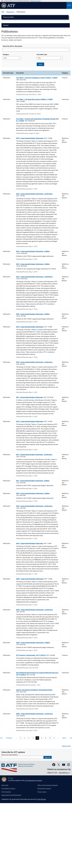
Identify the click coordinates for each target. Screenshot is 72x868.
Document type (42, 55)
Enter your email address (10, 755)
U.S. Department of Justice (33, 781)
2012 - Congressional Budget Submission (30, 421)
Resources (10, 12)
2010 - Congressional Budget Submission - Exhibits (33, 493)
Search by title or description (12, 46)
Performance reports (44, 788)
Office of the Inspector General (48, 785)
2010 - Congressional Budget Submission (30, 543)
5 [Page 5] (29, 738)
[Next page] (65, 738)
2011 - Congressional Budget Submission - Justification (34, 455)
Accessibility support (8, 788)
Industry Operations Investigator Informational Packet (34, 690)
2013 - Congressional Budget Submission (30, 327)
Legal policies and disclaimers (11, 795)
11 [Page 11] (54, 738)
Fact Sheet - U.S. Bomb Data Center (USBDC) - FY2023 (34, 99)
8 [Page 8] (42, 738)
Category (6, 55)
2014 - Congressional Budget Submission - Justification (34, 194)
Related (6, 25)
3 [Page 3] (20, 738)
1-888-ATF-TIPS (52, 773)
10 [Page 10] (50, 738)
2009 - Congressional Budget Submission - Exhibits (33, 643)
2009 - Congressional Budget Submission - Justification (34, 610)
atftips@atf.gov (64, 773)
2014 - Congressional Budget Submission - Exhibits (33, 251)
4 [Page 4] (25, 738)
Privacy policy (42, 792)
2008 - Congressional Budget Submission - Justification (34, 714)
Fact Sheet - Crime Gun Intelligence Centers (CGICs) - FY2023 (37, 78)
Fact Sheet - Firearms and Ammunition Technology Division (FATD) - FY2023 (37, 120)
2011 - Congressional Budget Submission (30, 397)
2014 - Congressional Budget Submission (30, 138)
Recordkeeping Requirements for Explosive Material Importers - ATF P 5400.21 (38, 674)
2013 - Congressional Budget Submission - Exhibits (33, 264)
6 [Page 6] (33, 738)
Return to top (66, 746)
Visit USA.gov (42, 799)
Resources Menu (9, 17)
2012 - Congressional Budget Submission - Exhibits (33, 314)
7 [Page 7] (37, 738)
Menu (69, 5)
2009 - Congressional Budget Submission (30, 579)
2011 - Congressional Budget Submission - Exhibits (33, 481)
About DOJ (5, 785)
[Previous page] (9, 738)
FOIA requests (6, 792)
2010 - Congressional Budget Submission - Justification (34, 506)
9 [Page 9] (46, 738)
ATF (3, 12)
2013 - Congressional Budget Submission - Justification (34, 277)
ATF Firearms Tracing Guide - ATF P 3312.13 (31, 655)
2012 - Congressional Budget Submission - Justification (34, 362)
